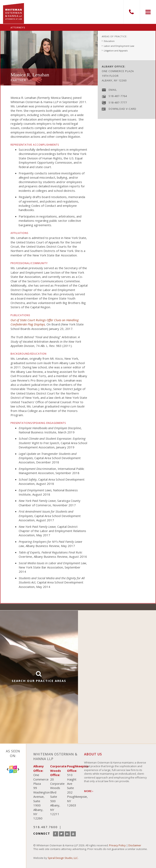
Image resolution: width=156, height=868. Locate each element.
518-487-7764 (118, 96)
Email (113, 90)
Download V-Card (122, 109)
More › (89, 791)
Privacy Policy (117, 845)
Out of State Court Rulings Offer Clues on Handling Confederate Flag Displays (45, 322)
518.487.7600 (132, 12)
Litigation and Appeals (116, 51)
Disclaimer (135, 845)
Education (109, 41)
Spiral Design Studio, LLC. (63, 858)
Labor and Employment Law (119, 46)
